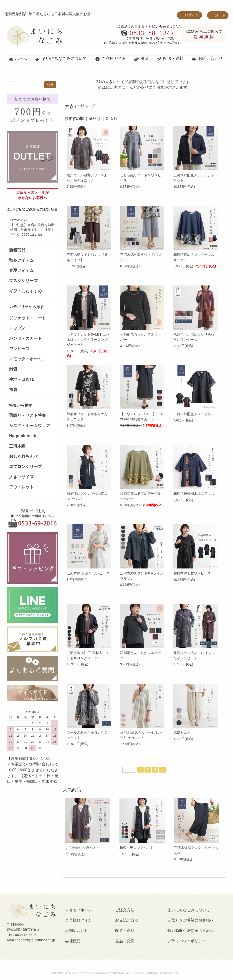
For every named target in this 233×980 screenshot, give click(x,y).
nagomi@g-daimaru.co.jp (36, 940)
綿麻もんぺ (182, 733)
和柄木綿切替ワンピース (192, 573)
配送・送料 (170, 59)
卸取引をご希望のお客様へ (191, 920)
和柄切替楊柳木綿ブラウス (194, 494)
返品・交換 (125, 941)
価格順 (95, 119)
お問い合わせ (207, 59)
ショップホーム (79, 910)
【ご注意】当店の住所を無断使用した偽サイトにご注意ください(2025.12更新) (32, 230)
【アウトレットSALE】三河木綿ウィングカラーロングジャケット (88, 339)
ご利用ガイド (110, 59)
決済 (141, 59)
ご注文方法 (125, 910)
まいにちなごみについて (61, 59)
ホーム (18, 59)
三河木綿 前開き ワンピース (88, 573)
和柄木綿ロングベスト (137, 848)
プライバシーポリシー (187, 941)
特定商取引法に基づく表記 (191, 931)
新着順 (112, 119)
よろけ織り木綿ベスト (82, 848)
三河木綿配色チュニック (192, 414)
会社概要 (73, 941)
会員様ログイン (79, 920)
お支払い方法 (127, 920)
